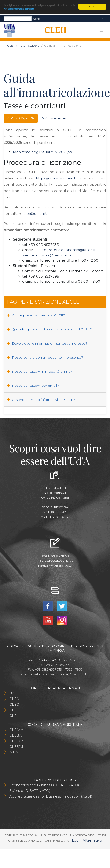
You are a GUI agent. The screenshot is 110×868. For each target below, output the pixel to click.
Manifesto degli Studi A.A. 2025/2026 (45, 152)
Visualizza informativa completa (19, 9)
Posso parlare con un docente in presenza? (45, 357)
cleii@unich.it (35, 213)
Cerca (37, 18)
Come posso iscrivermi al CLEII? (36, 315)
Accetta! (92, 6)
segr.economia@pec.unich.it (48, 255)
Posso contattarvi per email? (33, 386)
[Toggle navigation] (102, 19)
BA (12, 693)
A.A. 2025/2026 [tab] (21, 118)
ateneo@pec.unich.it (59, 561)
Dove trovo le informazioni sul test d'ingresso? (47, 343)
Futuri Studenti (29, 46)
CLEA (14, 699)
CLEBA (16, 735)
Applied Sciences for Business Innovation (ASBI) (51, 796)
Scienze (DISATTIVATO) (30, 791)
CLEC (14, 704)
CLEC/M (16, 741)
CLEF (14, 710)
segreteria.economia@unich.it (69, 250)
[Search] (18, 19)
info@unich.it (60, 556)
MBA (14, 752)
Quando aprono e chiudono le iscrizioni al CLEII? (49, 329)
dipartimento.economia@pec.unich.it (59, 674)
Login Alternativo (87, 840)
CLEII (11, 46)
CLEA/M (16, 730)
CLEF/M (16, 747)
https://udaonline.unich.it (57, 178)
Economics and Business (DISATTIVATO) (44, 785)
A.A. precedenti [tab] (55, 118)
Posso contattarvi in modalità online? (40, 371)
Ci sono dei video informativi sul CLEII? (41, 400)
